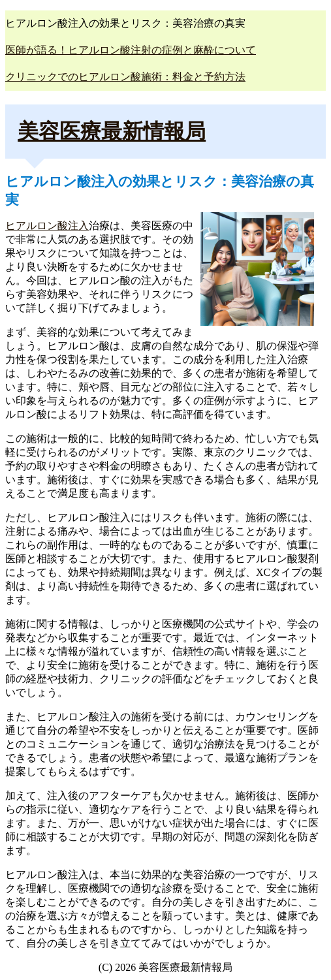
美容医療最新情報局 (112, 131)
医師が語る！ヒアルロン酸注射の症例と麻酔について (131, 50)
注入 (78, 226)
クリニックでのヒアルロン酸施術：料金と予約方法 (125, 77)
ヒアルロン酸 (37, 226)
